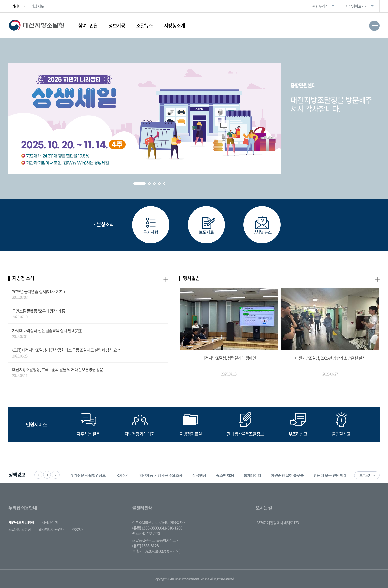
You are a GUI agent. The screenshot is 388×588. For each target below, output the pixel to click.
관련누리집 (320, 6)
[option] (88, 475)
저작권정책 (50, 522)
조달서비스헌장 (20, 529)
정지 (47, 475)
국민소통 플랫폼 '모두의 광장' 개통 (39, 311)
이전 (38, 475)
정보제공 (117, 26)
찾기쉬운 (88, 475)
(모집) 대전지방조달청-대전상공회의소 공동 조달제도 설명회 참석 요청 (66, 350)
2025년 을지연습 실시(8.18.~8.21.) (38, 291)
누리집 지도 (36, 6)
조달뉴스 (145, 26)
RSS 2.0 (77, 529)
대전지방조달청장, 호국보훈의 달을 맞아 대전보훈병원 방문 (58, 369)
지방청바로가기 (356, 6)
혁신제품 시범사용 (161, 475)
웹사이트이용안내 (51, 529)
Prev (164, 184)
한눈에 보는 (334, 475)
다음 (56, 475)
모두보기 (365, 475)
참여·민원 (88, 26)
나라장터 (15, 6)
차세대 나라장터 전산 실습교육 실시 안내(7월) (47, 330)
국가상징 (122, 475)
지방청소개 (174, 26)
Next (168, 184)
